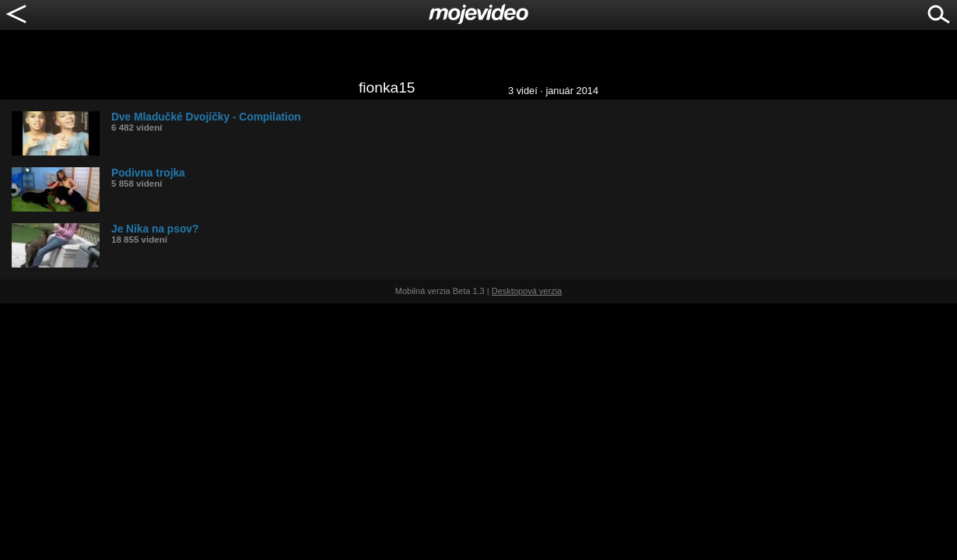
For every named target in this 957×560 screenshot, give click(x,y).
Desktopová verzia (527, 291)
